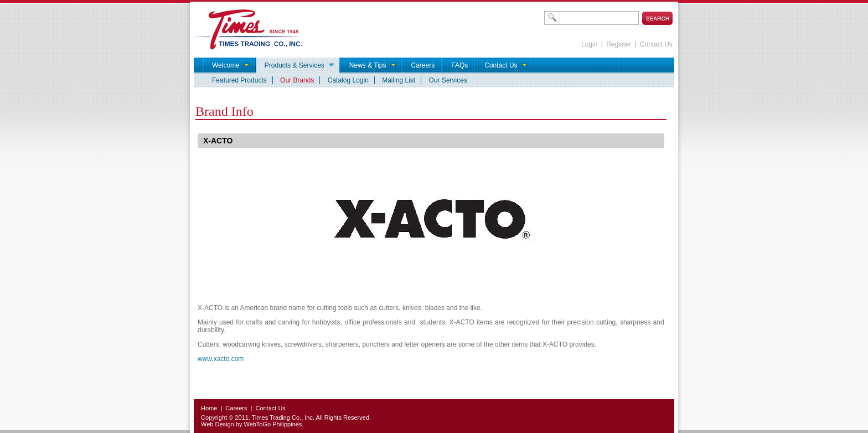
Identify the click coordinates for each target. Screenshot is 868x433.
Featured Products (239, 80)
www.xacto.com (221, 359)
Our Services (448, 80)
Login (589, 44)
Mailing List (399, 80)
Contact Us (656, 44)
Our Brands (297, 80)
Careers (236, 408)
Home (209, 408)
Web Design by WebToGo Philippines (251, 424)
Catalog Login (348, 80)
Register (619, 44)
